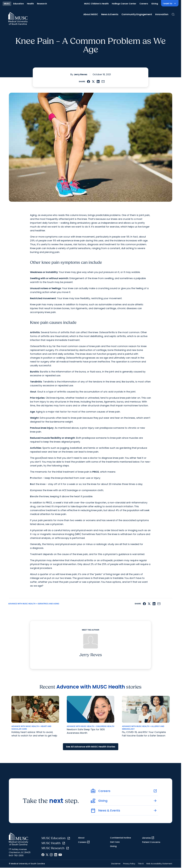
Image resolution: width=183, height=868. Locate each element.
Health (30, 4)
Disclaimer (116, 864)
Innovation (162, 14)
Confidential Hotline (120, 838)
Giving (155, 4)
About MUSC (91, 14)
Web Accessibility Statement (159, 864)
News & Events (110, 14)
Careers (144, 4)
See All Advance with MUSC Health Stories (91, 747)
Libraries (148, 838)
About (81, 838)
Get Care (115, 842)
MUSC (7, 4)
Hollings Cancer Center (124, 4)
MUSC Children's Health (96, 4)
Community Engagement (137, 14)
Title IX (141, 864)
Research (42, 4)
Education (18, 4)
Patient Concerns (151, 842)
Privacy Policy (129, 864)
